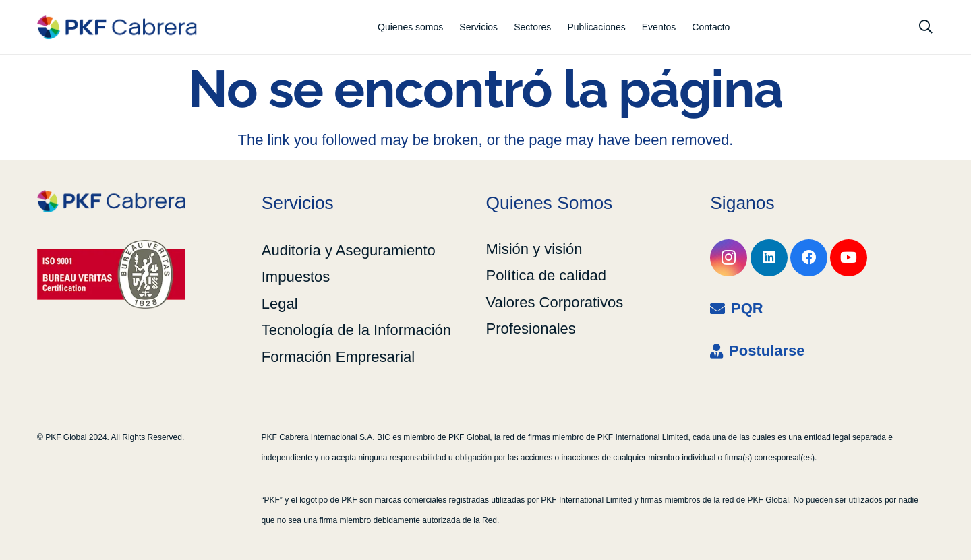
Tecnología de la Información (356, 330)
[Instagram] (729, 258)
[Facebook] (809, 258)
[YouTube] (849, 258)
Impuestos (296, 277)
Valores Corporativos (555, 302)
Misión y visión (534, 249)
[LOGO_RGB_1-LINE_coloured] (117, 27)
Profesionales (531, 329)
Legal (280, 304)
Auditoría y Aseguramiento (349, 250)
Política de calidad (547, 275)
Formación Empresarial (338, 357)
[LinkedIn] (769, 258)
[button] (926, 27)
